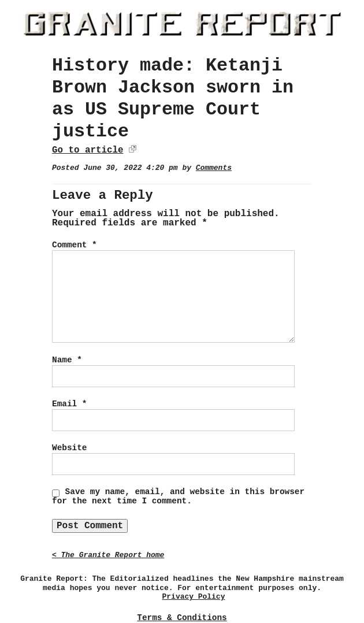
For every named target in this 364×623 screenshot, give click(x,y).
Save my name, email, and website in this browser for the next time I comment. (178, 496)
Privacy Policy (194, 597)
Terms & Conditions (182, 618)
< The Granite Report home (108, 555)
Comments (214, 168)
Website (69, 448)
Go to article (88, 150)
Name (67, 360)
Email (69, 404)
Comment (75, 245)
